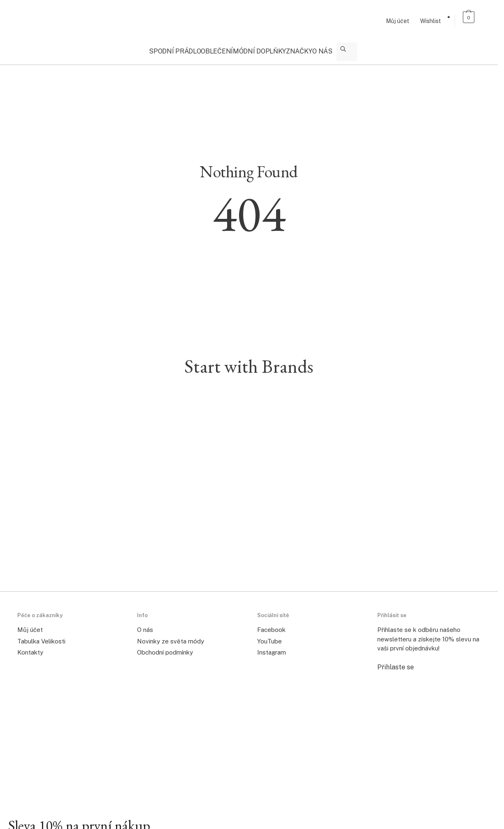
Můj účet (398, 21)
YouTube (269, 636)
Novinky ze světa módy (171, 636)
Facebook (271, 625)
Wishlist (431, 21)
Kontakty (30, 647)
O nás (145, 625)
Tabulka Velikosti (41, 636)
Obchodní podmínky (165, 647)
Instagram (272, 647)
